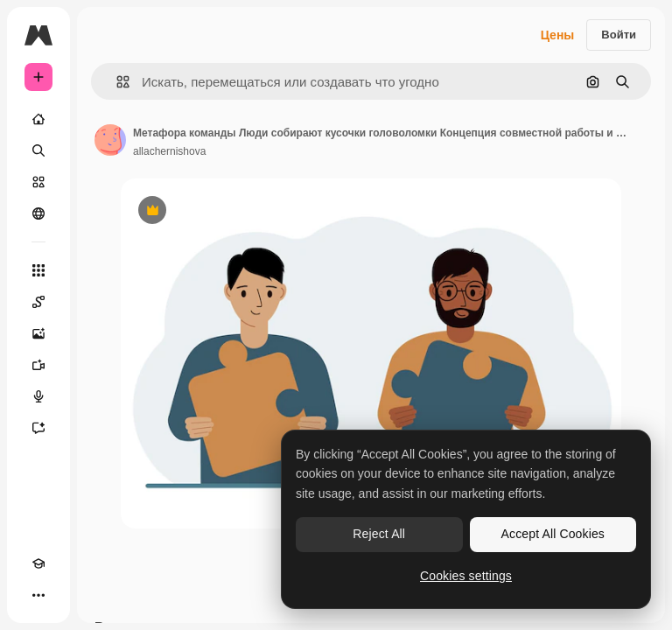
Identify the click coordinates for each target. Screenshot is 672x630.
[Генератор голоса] (38, 396)
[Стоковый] (38, 182)
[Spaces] (38, 302)
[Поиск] (38, 150)
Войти (619, 35)
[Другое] (38, 595)
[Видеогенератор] (38, 365)
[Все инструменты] (38, 270)
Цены (558, 35)
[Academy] (38, 563)
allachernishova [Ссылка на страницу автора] (169, 151)
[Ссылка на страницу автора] (110, 140)
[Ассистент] (38, 428)
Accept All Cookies (553, 534)
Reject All (379, 534)
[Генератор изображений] (38, 333)
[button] (116, 82)
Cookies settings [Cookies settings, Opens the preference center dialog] (466, 576)
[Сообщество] (38, 213)
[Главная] (38, 119)
